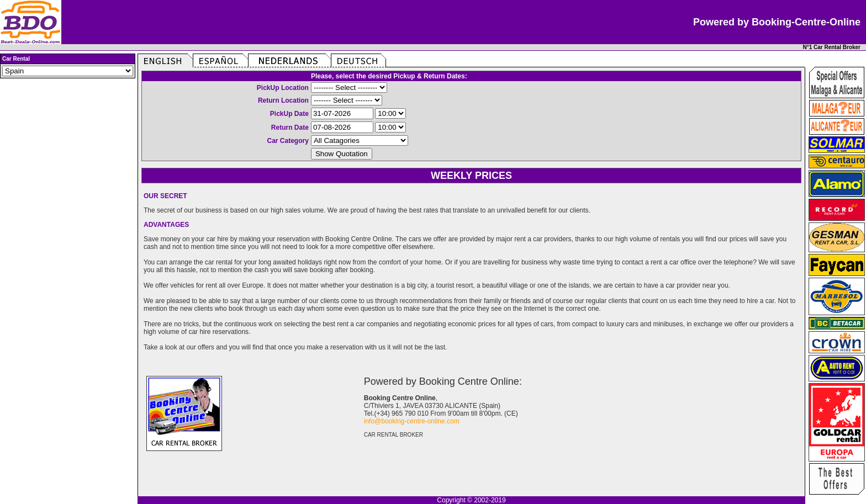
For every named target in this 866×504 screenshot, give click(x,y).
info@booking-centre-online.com (412, 421)
